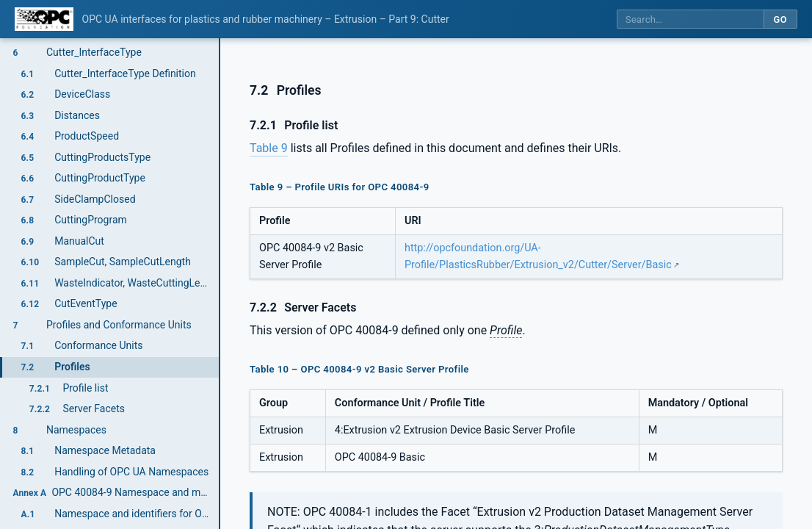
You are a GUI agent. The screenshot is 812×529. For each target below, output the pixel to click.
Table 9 (269, 148)
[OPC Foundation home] (44, 19)
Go (780, 19)
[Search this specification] (690, 19)
